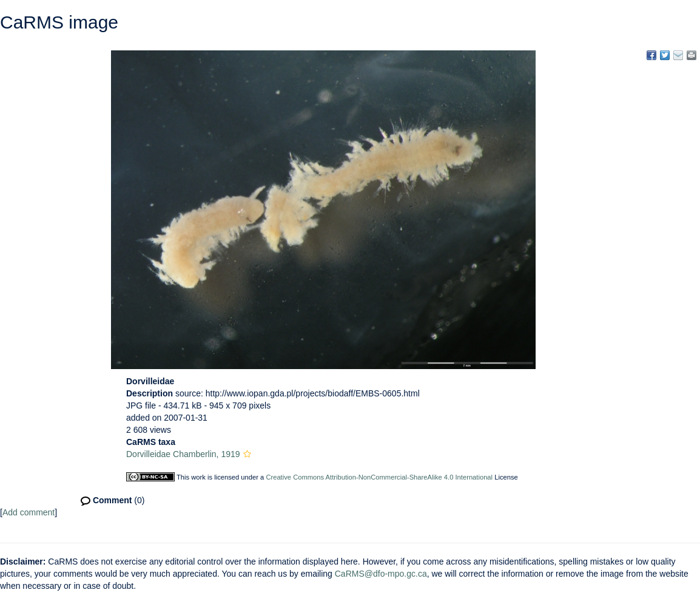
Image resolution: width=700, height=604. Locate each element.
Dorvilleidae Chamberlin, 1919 (183, 454)
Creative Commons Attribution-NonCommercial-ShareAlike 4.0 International (379, 477)
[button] (247, 454)
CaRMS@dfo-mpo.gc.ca (381, 574)
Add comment (29, 512)
